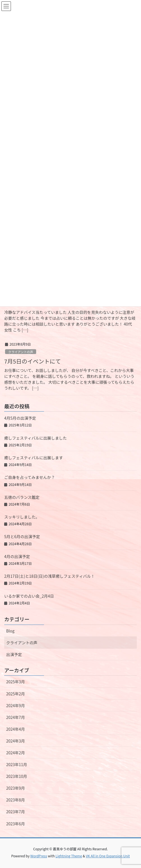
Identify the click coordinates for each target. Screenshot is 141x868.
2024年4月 (16, 729)
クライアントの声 (21, 352)
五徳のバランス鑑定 (22, 497)
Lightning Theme (69, 856)
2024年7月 (16, 717)
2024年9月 (16, 705)
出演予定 (14, 654)
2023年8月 (16, 800)
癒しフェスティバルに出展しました (35, 438)
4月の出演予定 (17, 556)
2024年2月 (16, 753)
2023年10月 (17, 776)
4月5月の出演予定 (20, 418)
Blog (10, 631)
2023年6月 (16, 824)
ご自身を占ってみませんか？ (30, 477)
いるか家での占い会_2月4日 (29, 596)
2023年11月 (17, 764)
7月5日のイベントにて (33, 361)
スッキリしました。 (22, 517)
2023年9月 (16, 788)
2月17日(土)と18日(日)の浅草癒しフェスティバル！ (49, 576)
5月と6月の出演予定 (22, 536)
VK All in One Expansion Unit (108, 856)
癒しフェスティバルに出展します (33, 458)
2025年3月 (16, 682)
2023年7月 (16, 812)
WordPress (39, 856)
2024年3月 (16, 741)
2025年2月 (16, 694)
